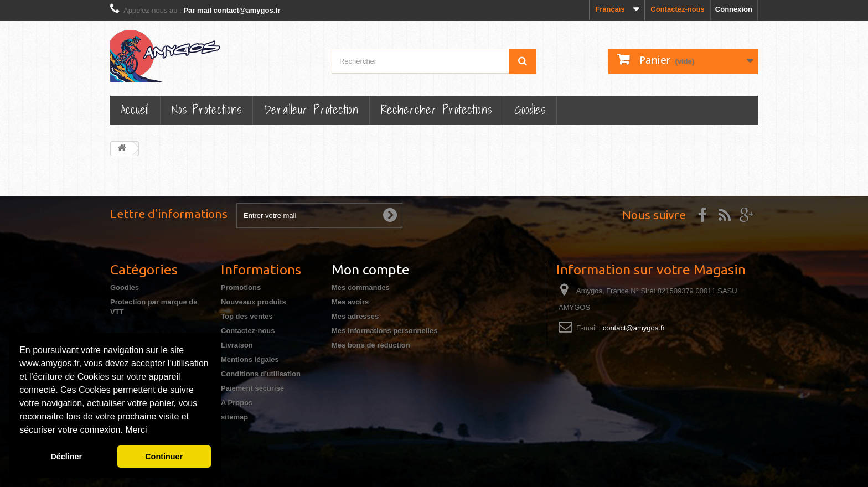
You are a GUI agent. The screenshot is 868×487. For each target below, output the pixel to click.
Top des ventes (247, 316)
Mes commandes (361, 287)
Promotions (241, 287)
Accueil (135, 109)
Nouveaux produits (254, 302)
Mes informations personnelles (384, 331)
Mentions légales (250, 359)
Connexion (734, 9)
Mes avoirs (350, 302)
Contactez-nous (678, 9)
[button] (151, 431)
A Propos (237, 403)
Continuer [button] (164, 457)
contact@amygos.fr (634, 328)
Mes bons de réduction (371, 345)
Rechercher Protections (436, 109)
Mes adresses (355, 316)
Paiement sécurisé (252, 388)
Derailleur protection (311, 109)
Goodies (530, 109)
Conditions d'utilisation (261, 374)
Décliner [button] (66, 457)
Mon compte (371, 270)
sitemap (234, 417)
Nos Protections (206, 109)
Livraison (237, 345)
